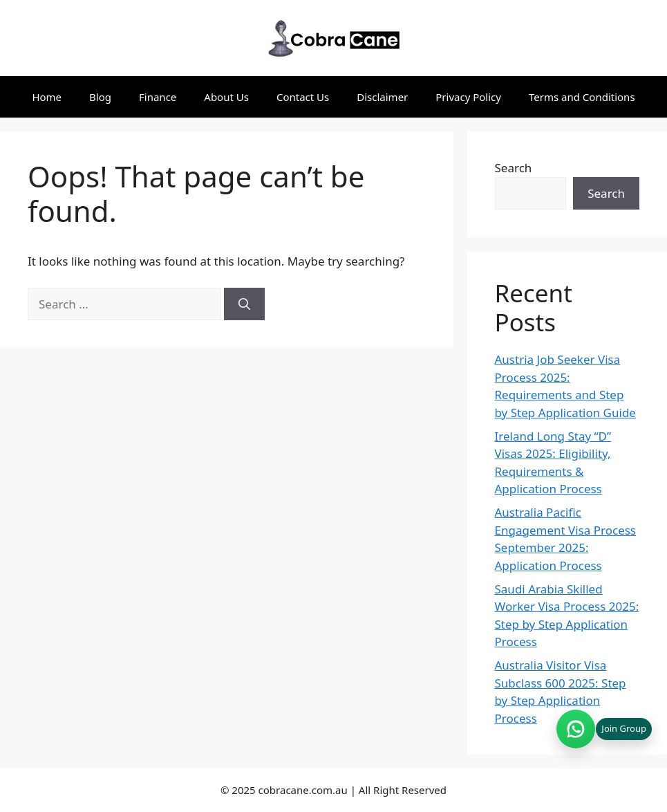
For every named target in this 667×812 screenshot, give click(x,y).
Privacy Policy (468, 97)
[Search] (244, 304)
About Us (226, 97)
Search (514, 168)
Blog (100, 97)
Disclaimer (382, 97)
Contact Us (303, 97)
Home (47, 97)
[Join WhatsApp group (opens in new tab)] (604, 729)
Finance (158, 97)
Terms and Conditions (582, 97)
